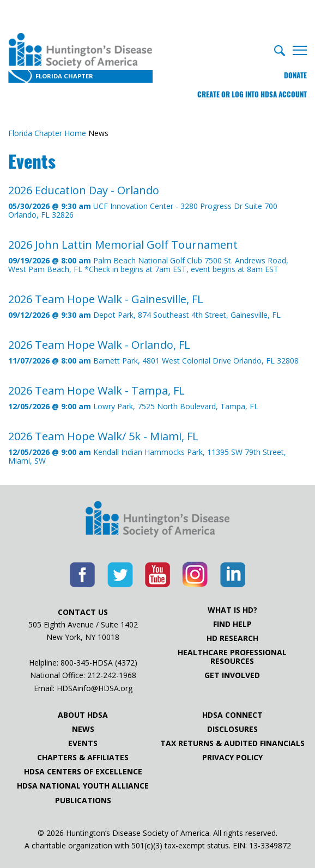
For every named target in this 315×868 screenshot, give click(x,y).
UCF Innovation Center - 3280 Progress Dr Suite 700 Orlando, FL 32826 (157, 202)
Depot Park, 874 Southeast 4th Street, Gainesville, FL (144, 306)
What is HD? (232, 610)
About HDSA (83, 715)
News (83, 729)
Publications (83, 801)
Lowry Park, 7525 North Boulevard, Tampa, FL (133, 398)
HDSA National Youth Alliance (83, 786)
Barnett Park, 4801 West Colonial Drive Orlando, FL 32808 (153, 352)
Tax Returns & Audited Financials (232, 743)
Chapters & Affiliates (83, 758)
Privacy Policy (232, 758)
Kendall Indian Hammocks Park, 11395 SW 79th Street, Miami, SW (157, 448)
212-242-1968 (112, 675)
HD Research (232, 638)
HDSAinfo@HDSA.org (95, 688)
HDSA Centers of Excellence (83, 772)
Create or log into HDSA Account (252, 94)
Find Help (232, 624)
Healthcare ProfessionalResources (232, 657)
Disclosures (232, 729)
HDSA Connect (232, 715)
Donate (295, 75)
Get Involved (232, 675)
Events (83, 743)
